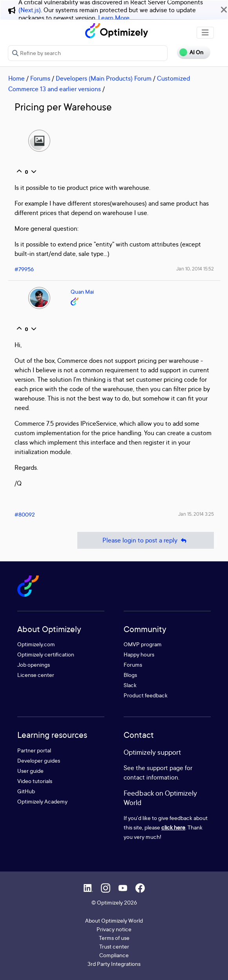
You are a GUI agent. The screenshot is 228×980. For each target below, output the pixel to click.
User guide (30, 771)
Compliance (114, 955)
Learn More (114, 18)
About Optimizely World (114, 920)
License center (36, 675)
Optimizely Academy (42, 801)
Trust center (114, 946)
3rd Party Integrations (114, 964)
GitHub (26, 791)
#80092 (25, 514)
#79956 (24, 269)
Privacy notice (114, 929)
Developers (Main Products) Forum (104, 78)
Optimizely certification (46, 654)
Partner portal (34, 750)
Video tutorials (35, 781)
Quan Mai (82, 291)
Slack (130, 685)
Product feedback (146, 695)
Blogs (130, 675)
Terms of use (114, 938)
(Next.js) (30, 10)
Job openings (34, 665)
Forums (40, 78)
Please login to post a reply (146, 540)
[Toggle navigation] (205, 33)
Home (16, 78)
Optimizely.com (36, 644)
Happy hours (139, 654)
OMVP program (143, 644)
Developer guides (39, 760)
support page (165, 768)
